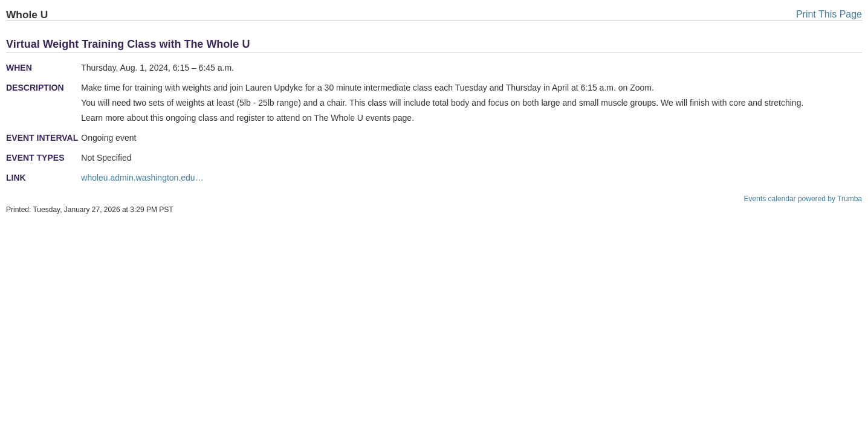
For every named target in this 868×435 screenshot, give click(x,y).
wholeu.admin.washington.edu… (142, 178)
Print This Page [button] (829, 14)
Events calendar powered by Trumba (803, 199)
